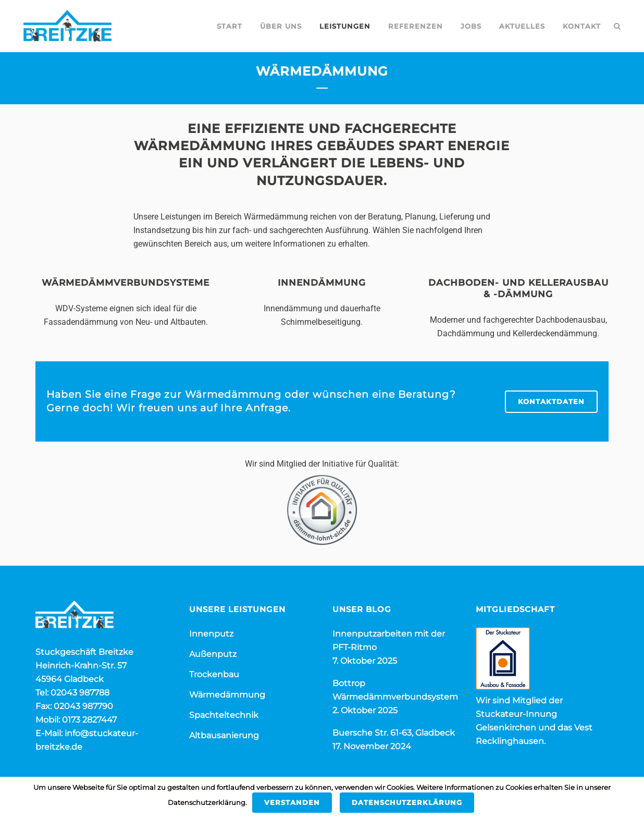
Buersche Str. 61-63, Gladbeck (394, 733)
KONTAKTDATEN (551, 401)
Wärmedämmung (227, 695)
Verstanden (292, 802)
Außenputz (213, 654)
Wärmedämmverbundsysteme (126, 283)
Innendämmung (322, 283)
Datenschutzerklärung (407, 802)
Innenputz (211, 634)
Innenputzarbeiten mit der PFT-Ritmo (389, 640)
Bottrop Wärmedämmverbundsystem (395, 690)
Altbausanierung (224, 735)
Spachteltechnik (224, 715)
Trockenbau (214, 674)
